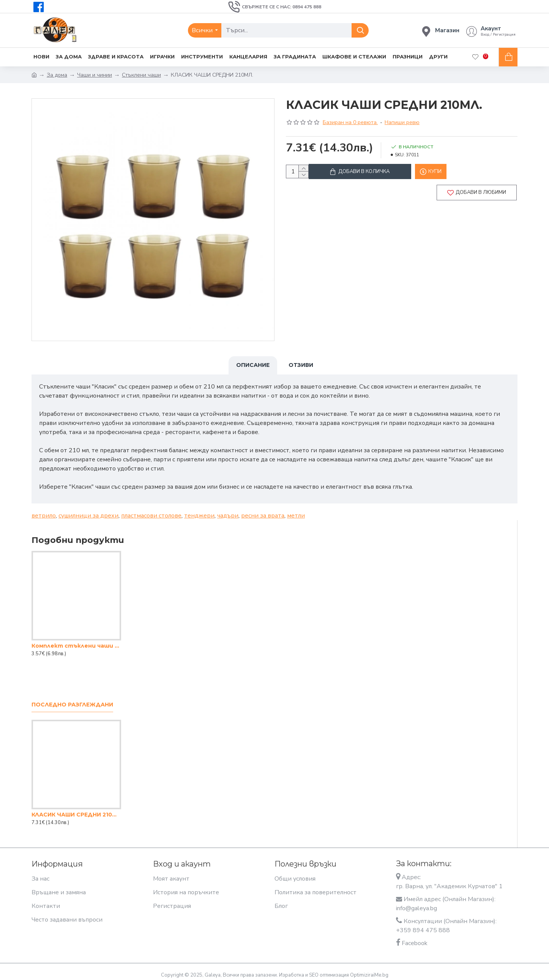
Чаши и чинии (95, 75)
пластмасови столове (151, 511)
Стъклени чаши (141, 75)
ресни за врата (263, 511)
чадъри (228, 511)
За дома (57, 75)
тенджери (199, 511)
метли (296, 511)
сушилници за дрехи (88, 511)
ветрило (44, 511)
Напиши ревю (402, 122)
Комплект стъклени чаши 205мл (76, 641)
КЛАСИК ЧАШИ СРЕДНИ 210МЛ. (76, 810)
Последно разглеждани (72, 700)
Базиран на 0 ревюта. (350, 122)
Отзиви (301, 365)
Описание (253, 365)
